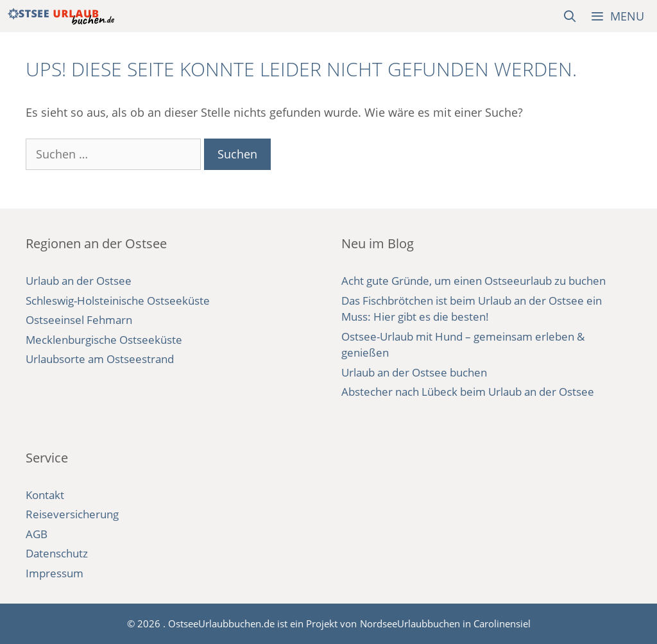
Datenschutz (57, 553)
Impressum (55, 573)
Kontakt (45, 495)
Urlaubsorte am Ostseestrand (100, 359)
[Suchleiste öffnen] (570, 16)
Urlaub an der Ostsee (79, 281)
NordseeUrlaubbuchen (410, 623)
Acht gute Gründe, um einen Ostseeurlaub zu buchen (474, 281)
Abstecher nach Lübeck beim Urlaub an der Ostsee (468, 392)
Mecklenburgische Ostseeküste (104, 340)
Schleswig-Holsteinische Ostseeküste (118, 301)
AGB (37, 534)
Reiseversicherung (72, 514)
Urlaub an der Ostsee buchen (414, 372)
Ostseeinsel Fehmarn (79, 320)
